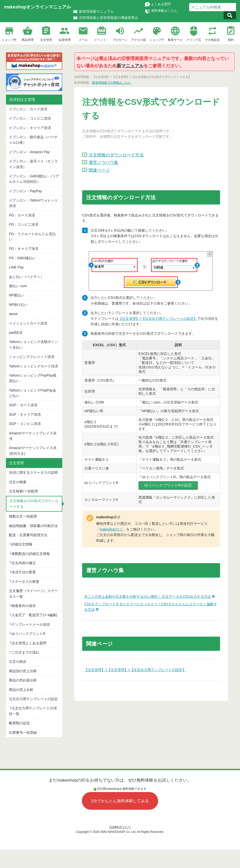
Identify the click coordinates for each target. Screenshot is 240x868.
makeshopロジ (111, 529)
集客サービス (175, 40)
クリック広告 (194, 40)
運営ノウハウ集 (103, 163)
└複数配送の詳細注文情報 (29, 554)
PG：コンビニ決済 (24, 224)
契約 (231, 40)
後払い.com (18, 286)
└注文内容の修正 (22, 563)
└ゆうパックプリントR (27, 634)
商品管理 (28, 40)
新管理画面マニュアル (96, 11)
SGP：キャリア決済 (25, 414)
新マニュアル (130, 66)
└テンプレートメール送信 (29, 624)
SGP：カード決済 (23, 405)
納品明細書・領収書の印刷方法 (33, 526)
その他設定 (212, 40)
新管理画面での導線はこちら (112, 83)
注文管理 (46, 40)
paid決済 (16, 333)
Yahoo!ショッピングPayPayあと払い (33, 393)
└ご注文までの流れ (24, 652)
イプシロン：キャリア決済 (30, 128)
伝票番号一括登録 (23, 733)
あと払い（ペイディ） (26, 277)
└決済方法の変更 (22, 572)
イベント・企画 (102, 40)
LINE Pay (16, 267)
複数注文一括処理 (23, 516)
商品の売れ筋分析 (23, 680)
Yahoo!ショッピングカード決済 (33, 366)
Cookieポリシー (120, 827)
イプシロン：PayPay (25, 191)
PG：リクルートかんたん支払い (32, 237)
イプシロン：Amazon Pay (29, 152)
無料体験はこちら (164, 11)
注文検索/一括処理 (23, 491)
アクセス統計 (138, 40)
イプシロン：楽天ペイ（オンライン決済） (33, 164)
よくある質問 (161, 4)
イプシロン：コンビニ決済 (30, 118)
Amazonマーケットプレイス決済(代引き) (33, 451)
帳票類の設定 (19, 723)
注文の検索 (18, 482)
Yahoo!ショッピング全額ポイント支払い (33, 344)
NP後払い (17, 295)
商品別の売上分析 (23, 671)
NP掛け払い (18, 305)
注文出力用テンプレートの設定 (33, 699)
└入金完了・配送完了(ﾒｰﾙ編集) (33, 615)
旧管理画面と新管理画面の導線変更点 (109, 18)
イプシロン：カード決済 (28, 109)
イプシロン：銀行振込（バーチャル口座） (33, 140)
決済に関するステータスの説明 (33, 472)
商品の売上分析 (21, 690)
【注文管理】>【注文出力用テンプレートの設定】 (158, 319)
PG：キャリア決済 (24, 249)
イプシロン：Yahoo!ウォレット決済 (33, 203)
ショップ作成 (9, 40)
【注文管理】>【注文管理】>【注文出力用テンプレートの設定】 (135, 670)
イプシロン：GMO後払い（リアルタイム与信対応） (34, 179)
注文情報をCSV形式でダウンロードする (34, 504)
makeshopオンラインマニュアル (37, 7)
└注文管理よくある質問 (28, 643)
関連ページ (99, 170)
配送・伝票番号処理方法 (28, 535)
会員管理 (64, 40)
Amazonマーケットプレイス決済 (33, 436)
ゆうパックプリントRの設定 (168, 485)
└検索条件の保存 (22, 606)
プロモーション (120, 40)
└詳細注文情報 (21, 544)
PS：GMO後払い (22, 258)
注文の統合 (18, 662)
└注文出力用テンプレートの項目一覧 (33, 711)
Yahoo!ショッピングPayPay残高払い (33, 378)
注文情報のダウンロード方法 (116, 155)
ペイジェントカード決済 (28, 323)
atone (13, 314)
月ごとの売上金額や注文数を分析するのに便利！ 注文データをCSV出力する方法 (148, 597)
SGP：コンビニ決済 (25, 424)
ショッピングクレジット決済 (32, 357)
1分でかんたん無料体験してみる (120, 801)
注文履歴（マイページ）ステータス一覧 (33, 594)
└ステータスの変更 (24, 582)
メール (83, 40)
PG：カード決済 (22, 215)
